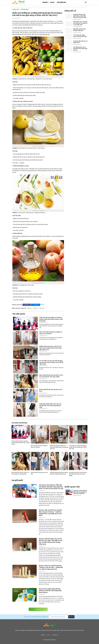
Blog (52, 2)
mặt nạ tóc (55, 21)
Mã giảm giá (61, 2)
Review (45, 2)
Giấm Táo (29, 308)
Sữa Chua (36, 308)
